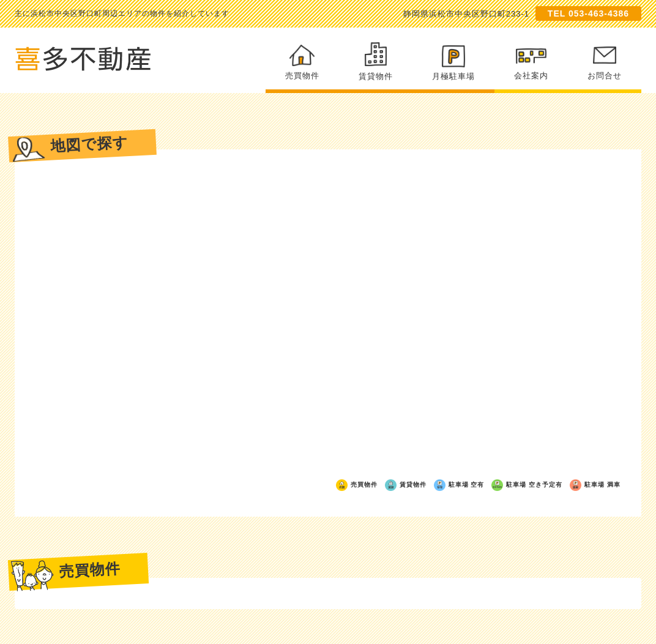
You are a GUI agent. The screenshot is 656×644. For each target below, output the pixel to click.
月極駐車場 (453, 63)
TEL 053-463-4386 (588, 13)
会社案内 (531, 64)
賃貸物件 (376, 62)
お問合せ (605, 63)
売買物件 (302, 62)
